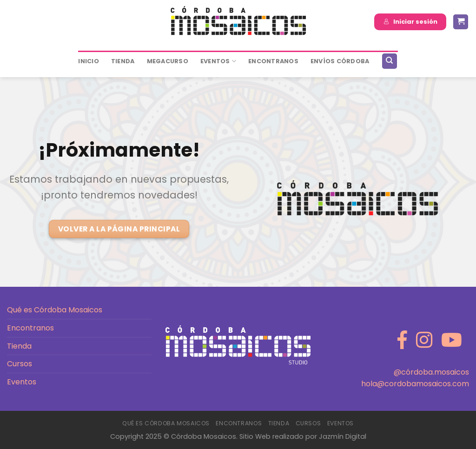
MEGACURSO (168, 61)
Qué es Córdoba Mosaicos (55, 310)
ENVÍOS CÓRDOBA (340, 61)
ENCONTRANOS (273, 61)
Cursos (20, 364)
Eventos (218, 61)
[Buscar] (390, 61)
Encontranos (30, 328)
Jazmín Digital (343, 436)
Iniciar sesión (410, 22)
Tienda (123, 61)
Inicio (89, 61)
